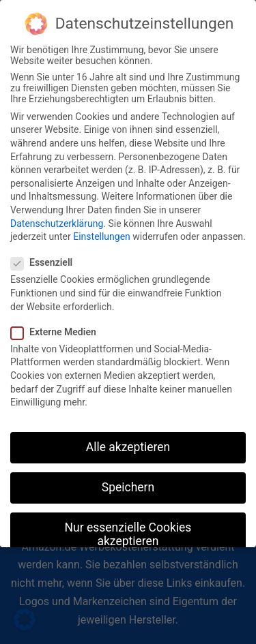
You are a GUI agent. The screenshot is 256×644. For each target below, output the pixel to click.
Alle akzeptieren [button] (128, 438)
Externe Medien (58, 323)
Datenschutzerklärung (57, 214)
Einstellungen (102, 228)
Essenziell (46, 254)
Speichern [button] (128, 478)
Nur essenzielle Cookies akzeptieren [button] (128, 525)
